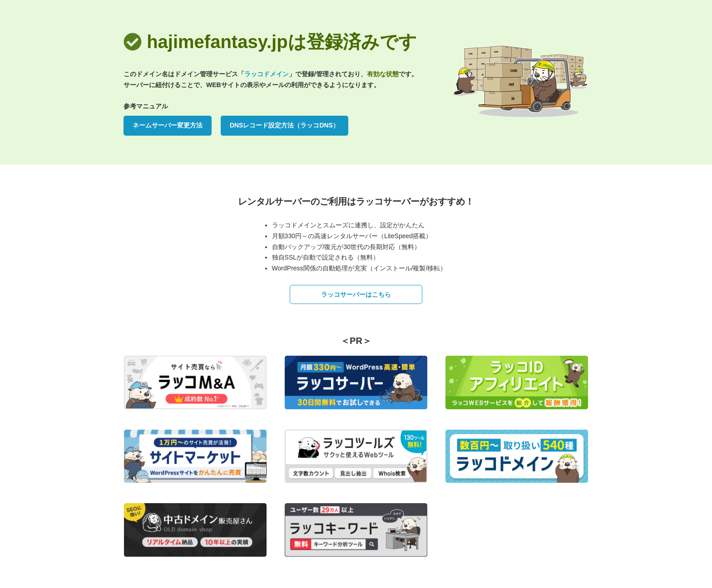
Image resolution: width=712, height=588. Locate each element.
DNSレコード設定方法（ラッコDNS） (284, 125)
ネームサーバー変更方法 (168, 125)
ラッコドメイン (267, 74)
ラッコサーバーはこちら (356, 294)
